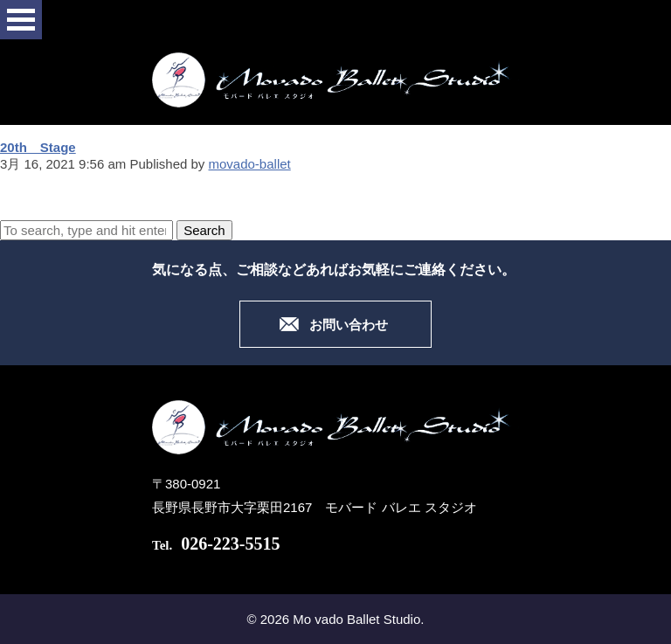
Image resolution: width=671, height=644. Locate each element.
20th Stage (38, 147)
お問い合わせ (349, 325)
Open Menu (21, 20)
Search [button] (204, 230)
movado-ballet (250, 164)
